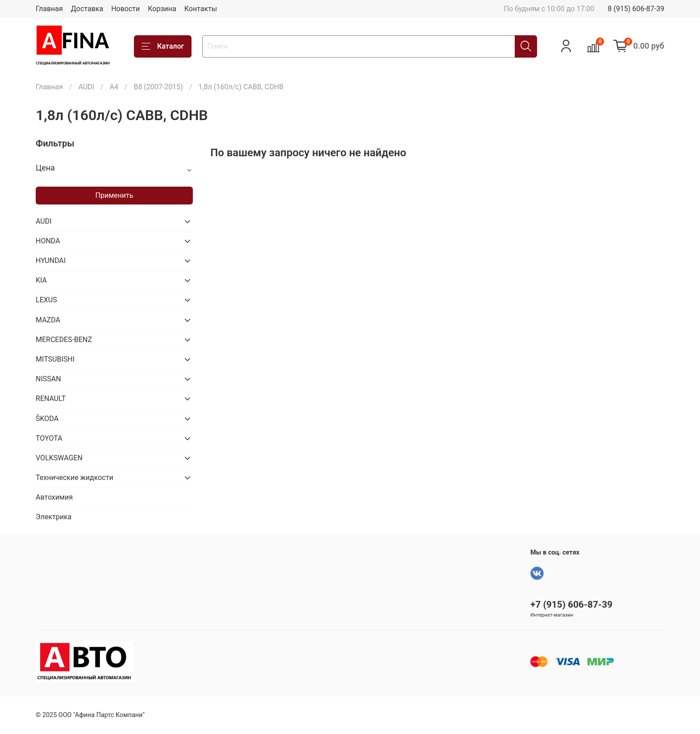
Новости (125, 9)
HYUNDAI (51, 261)
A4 (114, 87)
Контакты (201, 9)
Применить (115, 195)
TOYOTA (49, 438)
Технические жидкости (75, 478)
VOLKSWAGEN (59, 458)
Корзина (162, 9)
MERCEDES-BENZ (64, 340)
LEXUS (46, 300)
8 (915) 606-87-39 (636, 9)
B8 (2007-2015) (158, 87)
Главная (49, 9)
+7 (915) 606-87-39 (571, 605)
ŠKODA (47, 419)
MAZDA (48, 320)
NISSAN (48, 379)
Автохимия (54, 497)
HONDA (48, 241)
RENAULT (51, 398)
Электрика (54, 517)
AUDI (86, 87)
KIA (41, 280)
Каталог (163, 46)
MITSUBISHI (55, 359)
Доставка (87, 9)
